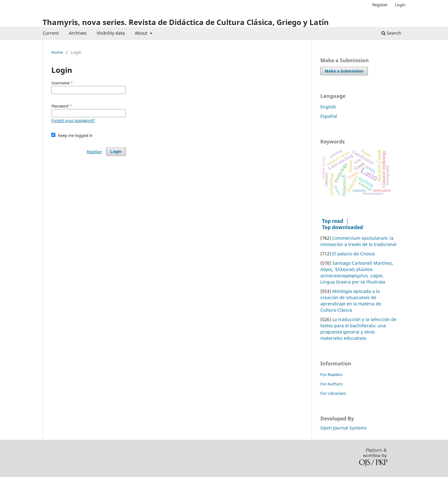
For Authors (331, 384)
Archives (78, 33)
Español (329, 116)
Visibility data (111, 33)
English (328, 107)
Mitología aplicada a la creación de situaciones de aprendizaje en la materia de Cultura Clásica (351, 301)
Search (391, 33)
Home (57, 53)
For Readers (331, 374)
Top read (333, 221)
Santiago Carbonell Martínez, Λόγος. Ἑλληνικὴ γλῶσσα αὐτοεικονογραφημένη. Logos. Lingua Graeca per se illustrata (357, 272)
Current (51, 33)
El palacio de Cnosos (354, 254)
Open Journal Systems (344, 428)
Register (380, 5)
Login (400, 5)
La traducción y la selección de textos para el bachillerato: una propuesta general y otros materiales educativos (358, 329)
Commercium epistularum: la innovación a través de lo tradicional (358, 241)
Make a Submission (344, 71)
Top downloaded (342, 227)
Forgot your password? (73, 120)
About (142, 33)
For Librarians (333, 393)
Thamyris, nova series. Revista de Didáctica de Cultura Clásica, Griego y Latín (186, 22)
